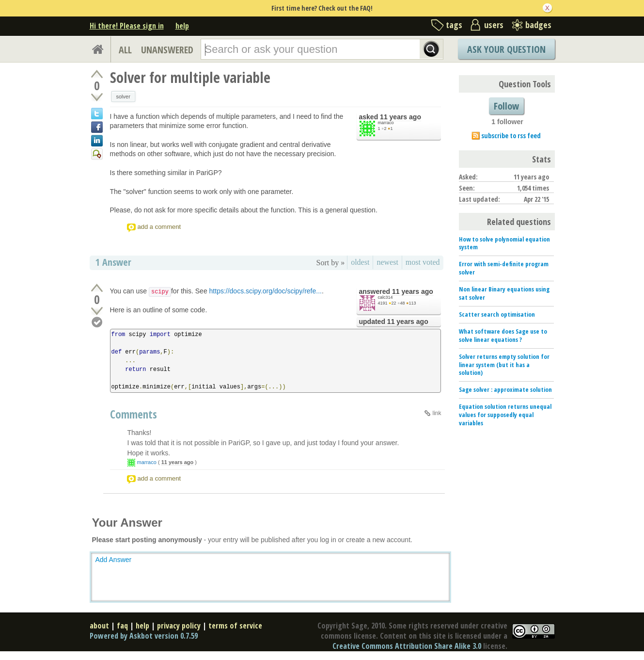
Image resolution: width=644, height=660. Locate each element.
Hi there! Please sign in (127, 26)
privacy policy (179, 626)
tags (454, 25)
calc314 (385, 297)
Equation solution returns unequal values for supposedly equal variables (505, 415)
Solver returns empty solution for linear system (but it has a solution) (504, 365)
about (99, 626)
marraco (386, 123)
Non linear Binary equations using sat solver (504, 293)
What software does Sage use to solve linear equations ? (503, 335)
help (182, 26)
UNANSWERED (167, 50)
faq (122, 626)
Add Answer (114, 560)
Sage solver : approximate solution (505, 389)
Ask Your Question (506, 49)
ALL (125, 50)
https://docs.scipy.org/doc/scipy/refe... (266, 291)
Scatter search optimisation (497, 314)
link (437, 413)
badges (538, 25)
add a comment (159, 227)
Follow (506, 106)
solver (123, 97)
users (494, 25)
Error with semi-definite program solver (504, 268)
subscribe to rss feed (511, 136)
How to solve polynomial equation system (504, 243)
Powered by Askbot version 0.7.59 (144, 636)
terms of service (235, 626)
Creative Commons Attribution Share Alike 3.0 (407, 646)
